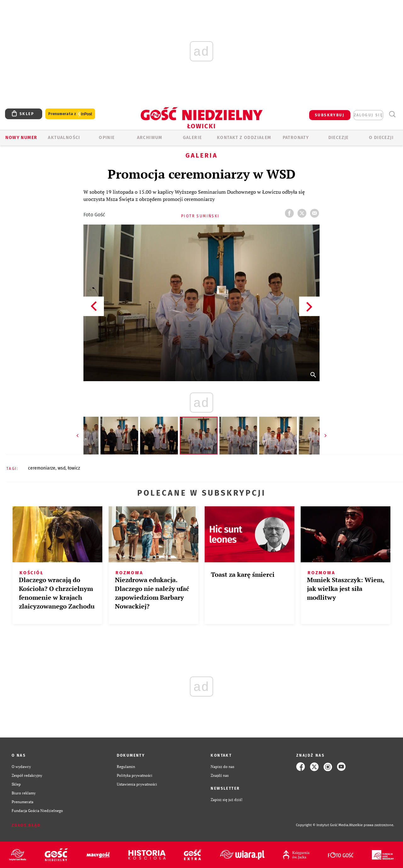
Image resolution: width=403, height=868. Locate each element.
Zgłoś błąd (26, 825)
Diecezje (339, 138)
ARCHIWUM (150, 138)
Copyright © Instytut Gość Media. (323, 825)
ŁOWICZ (74, 468)
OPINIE (107, 138)
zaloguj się (368, 115)
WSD (62, 468)
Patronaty (296, 138)
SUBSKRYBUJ (330, 115)
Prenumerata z (70, 114)
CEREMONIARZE (42, 468)
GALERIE (193, 138)
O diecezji (381, 138)
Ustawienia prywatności (137, 784)
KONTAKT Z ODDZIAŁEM (244, 138)
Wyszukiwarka (392, 114)
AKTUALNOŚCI (64, 138)
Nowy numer (21, 138)
